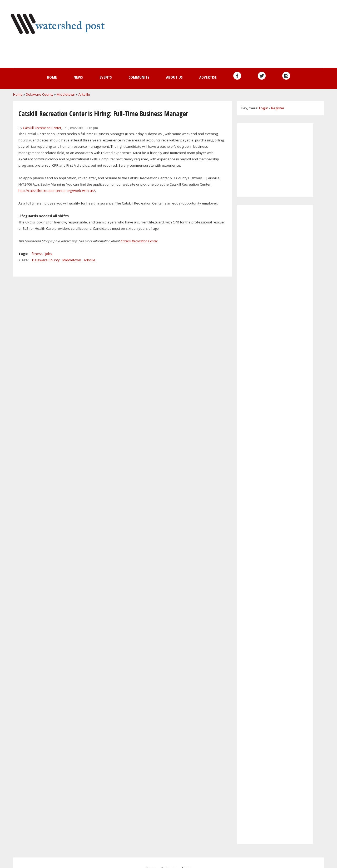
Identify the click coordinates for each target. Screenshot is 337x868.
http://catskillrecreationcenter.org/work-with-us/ (57, 191)
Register (278, 108)
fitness (37, 254)
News (78, 77)
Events (106, 77)
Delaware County (40, 94)
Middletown (66, 94)
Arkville (84, 94)
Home (52, 77)
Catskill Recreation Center (42, 128)
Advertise (208, 77)
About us (174, 77)
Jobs (49, 254)
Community (139, 77)
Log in (264, 108)
